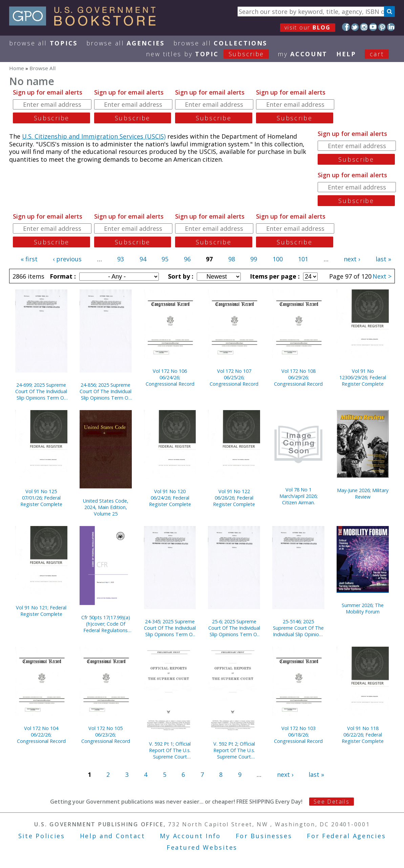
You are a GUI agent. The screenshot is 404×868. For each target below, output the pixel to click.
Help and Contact (113, 836)
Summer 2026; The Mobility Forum (363, 608)
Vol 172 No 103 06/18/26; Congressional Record (298, 735)
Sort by (180, 276)
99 (254, 259)
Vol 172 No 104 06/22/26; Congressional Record (41, 735)
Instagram (364, 27)
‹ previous (67, 259)
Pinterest (382, 27)
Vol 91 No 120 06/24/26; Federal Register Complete (170, 498)
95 (165, 259)
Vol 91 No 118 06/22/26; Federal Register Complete (363, 735)
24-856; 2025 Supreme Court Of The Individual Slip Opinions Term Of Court (105, 391)
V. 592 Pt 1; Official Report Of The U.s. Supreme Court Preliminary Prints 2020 (170, 750)
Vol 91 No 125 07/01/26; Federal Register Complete (41, 498)
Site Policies (42, 836)
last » (383, 259)
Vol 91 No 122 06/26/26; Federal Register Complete (234, 498)
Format (62, 276)
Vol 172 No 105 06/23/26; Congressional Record (106, 735)
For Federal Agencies (346, 836)
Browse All (43, 43)
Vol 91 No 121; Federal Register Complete (41, 611)
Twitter (355, 27)
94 (143, 259)
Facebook (346, 27)
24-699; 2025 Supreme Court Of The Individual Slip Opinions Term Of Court (41, 391)
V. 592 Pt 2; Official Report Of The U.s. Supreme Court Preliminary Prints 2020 (234, 750)
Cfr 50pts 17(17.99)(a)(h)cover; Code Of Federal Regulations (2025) (106, 624)
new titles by (212, 54)
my (303, 54)
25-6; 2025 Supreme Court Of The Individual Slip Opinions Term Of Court (234, 628)
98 (232, 259)
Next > (382, 276)
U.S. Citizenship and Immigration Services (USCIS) (94, 136)
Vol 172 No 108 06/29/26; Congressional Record (298, 377)
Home (17, 68)
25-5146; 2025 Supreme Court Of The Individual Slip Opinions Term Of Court (299, 628)
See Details (332, 802)
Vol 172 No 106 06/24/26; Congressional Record (170, 377)
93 (121, 259)
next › (352, 259)
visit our (308, 27)
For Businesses (264, 836)
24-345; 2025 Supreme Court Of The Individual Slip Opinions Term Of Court (170, 628)
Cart (377, 54)
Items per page (274, 276)
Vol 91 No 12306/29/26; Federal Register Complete (363, 377)
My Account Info (190, 836)
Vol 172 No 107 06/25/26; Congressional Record (234, 377)
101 (303, 259)
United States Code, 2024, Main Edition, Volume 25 (106, 507)
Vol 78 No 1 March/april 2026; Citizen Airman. (299, 496)
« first (29, 259)
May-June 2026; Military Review (363, 493)
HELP (346, 54)
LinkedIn (391, 27)
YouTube (373, 27)
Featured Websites (202, 847)
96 (187, 259)
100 (278, 259)
